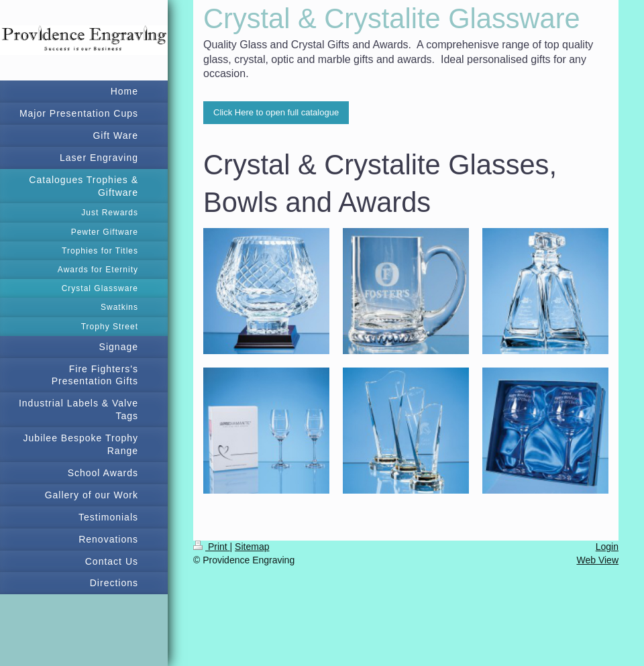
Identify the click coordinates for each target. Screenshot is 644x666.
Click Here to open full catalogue (276, 112)
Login (607, 547)
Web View (597, 560)
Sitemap (252, 547)
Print (212, 547)
